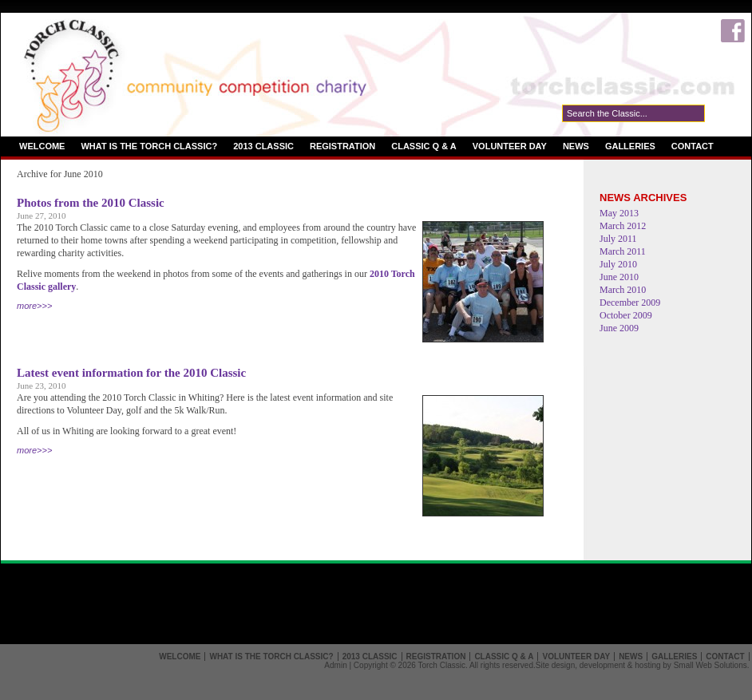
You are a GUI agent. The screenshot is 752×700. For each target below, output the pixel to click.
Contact (693, 146)
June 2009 (619, 328)
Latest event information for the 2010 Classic (131, 373)
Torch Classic (441, 665)
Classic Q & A (424, 146)
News (576, 146)
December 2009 (630, 303)
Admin (335, 665)
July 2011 (618, 239)
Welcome (42, 146)
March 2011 (623, 251)
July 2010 (618, 264)
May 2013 (619, 213)
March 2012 (623, 226)
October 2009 (626, 315)
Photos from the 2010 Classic (91, 203)
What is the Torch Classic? (149, 146)
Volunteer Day (510, 146)
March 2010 (623, 290)
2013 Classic (263, 146)
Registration (342, 146)
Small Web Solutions (710, 665)
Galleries (630, 146)
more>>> (34, 306)
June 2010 (619, 277)
